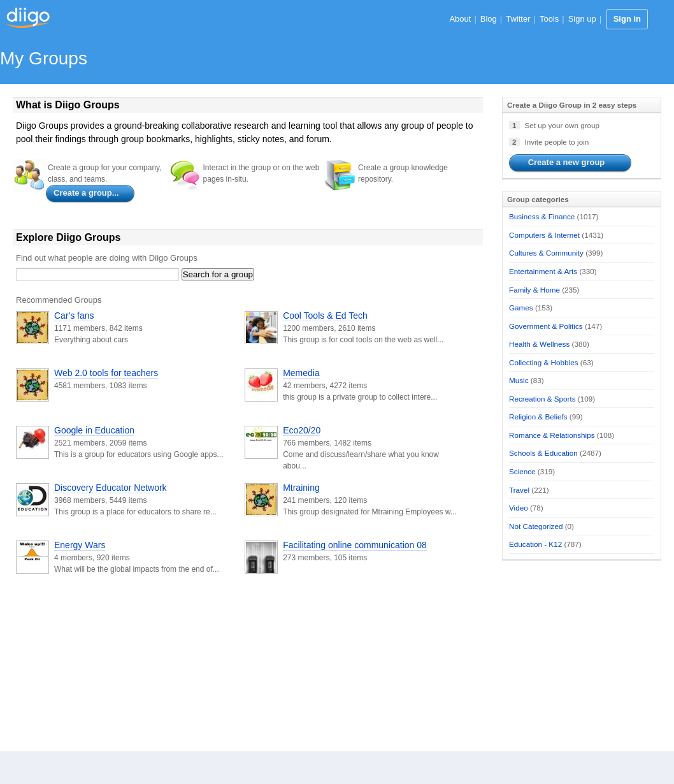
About (460, 19)
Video (519, 508)
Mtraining (301, 488)
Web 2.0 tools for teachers (106, 373)
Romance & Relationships (552, 435)
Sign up (582, 19)
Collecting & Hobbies (544, 362)
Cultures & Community (546, 253)
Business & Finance (542, 216)
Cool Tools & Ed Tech (325, 316)
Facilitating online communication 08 (355, 545)
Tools (549, 19)
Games (521, 308)
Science (522, 471)
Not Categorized (536, 526)
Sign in (627, 19)
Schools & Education (543, 453)
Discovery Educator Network (111, 488)
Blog (489, 19)
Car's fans (74, 316)
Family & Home (534, 290)
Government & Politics (546, 326)
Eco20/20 (302, 430)
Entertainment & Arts (543, 271)
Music (519, 380)
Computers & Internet (544, 235)
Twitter (518, 19)
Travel (519, 490)
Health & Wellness (539, 344)
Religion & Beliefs (538, 417)
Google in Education (94, 430)
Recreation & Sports (542, 399)
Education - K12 (535, 544)
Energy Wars (80, 545)
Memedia (301, 373)
